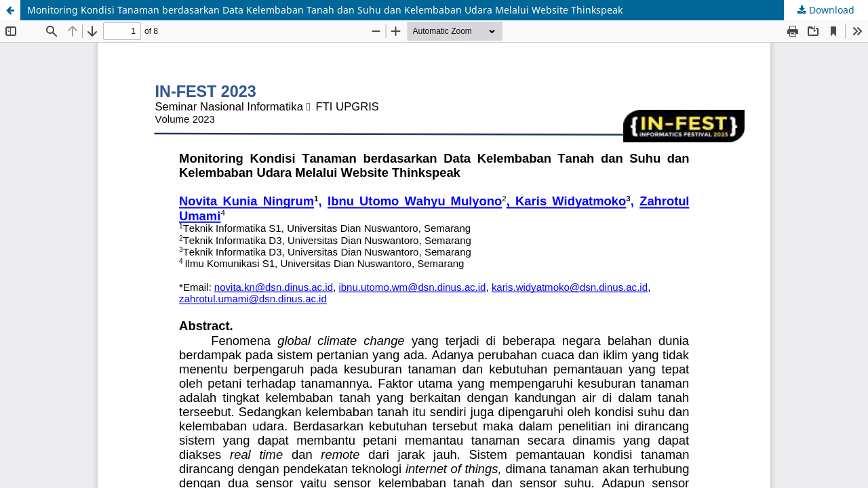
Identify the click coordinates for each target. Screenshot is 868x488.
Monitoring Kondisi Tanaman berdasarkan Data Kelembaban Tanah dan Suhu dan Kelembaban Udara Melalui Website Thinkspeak (325, 10)
